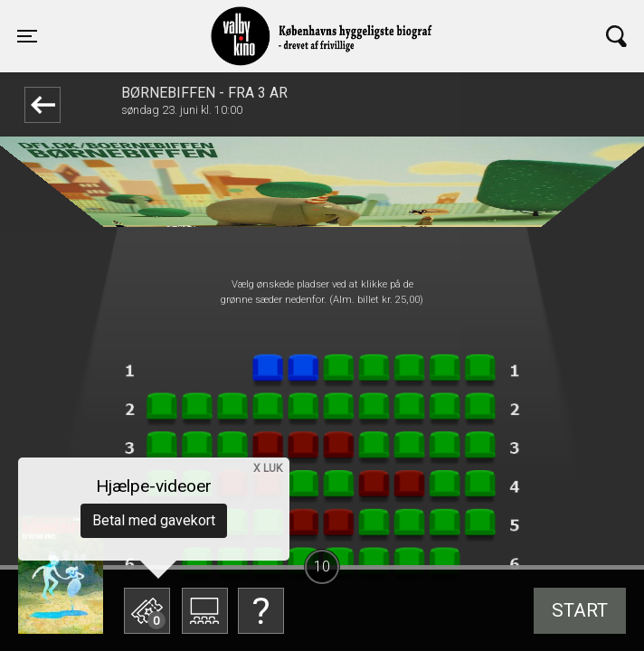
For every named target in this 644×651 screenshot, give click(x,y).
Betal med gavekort (154, 520)
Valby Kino (174, 20)
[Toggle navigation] (27, 36)
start (580, 610)
